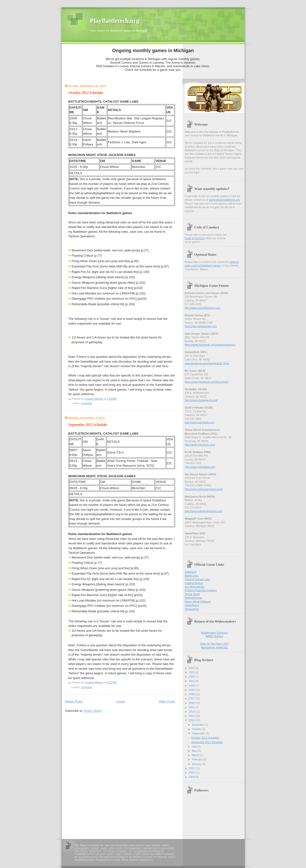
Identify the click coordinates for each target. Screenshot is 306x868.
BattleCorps (192, 576)
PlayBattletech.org (115, 21)
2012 (192, 720)
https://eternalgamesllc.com (201, 326)
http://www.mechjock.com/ (200, 445)
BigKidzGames (194, 598)
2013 (192, 716)
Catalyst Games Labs (197, 579)
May (195, 751)
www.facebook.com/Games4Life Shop (207, 363)
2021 (192, 681)
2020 (192, 686)
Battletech (191, 572)
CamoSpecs (192, 605)
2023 (192, 672)
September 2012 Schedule (88, 425)
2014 (192, 712)
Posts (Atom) (93, 711)
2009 (192, 777)
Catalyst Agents (194, 583)
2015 (192, 707)
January (197, 764)
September (199, 733)
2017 (192, 698)
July (195, 746)
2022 (192, 677)
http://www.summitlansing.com (203, 308)
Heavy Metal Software (198, 602)
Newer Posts (74, 701)
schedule (87, 403)
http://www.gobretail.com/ (199, 422)
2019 (192, 690)
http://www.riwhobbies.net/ (200, 467)
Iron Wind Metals (195, 587)
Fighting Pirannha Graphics (201, 590)
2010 (192, 773)
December (198, 725)
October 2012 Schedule (86, 93)
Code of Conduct (195, 238)
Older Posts (167, 701)
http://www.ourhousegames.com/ (204, 489)
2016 (192, 703)
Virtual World (192, 594)
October (197, 729)
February (198, 759)
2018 (192, 694)
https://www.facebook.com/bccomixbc (207, 382)
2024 (192, 668)
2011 (192, 768)
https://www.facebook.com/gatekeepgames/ (210, 345)
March (196, 755)
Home (121, 701)
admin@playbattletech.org (224, 200)
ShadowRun (192, 609)
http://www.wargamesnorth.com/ (204, 511)
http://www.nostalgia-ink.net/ (201, 400)
